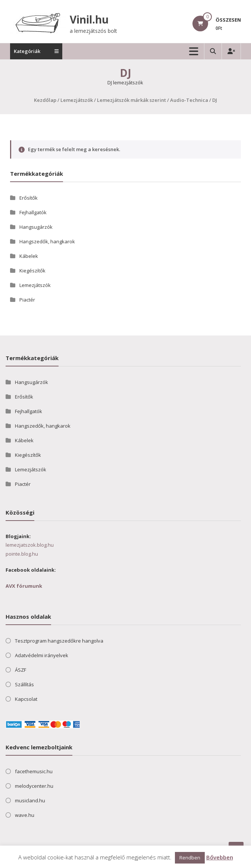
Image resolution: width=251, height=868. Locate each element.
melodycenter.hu (34, 786)
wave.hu (25, 815)
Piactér (27, 300)
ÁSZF (21, 670)
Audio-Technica (189, 100)
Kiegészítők (32, 271)
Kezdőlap (45, 100)
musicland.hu (30, 800)
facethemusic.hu (34, 771)
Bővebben (220, 857)
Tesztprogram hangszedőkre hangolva (59, 641)
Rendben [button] (190, 858)
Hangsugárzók (36, 227)
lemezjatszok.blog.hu (30, 545)
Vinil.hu (89, 19)
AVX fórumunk (24, 586)
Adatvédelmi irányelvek (42, 655)
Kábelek (29, 256)
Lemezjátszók (77, 100)
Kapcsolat (26, 699)
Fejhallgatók (33, 212)
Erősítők (29, 198)
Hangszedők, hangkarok (47, 241)
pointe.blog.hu (22, 554)
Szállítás (24, 684)
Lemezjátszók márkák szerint (131, 100)
